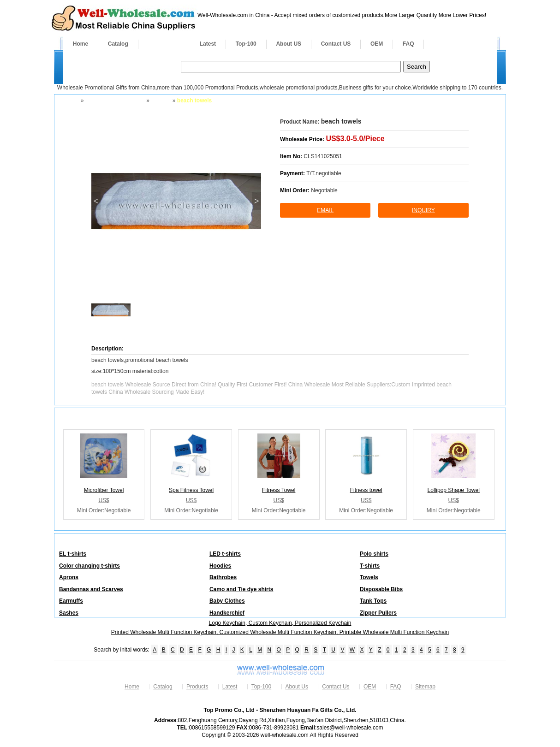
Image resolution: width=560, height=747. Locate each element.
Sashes (69, 613)
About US (289, 44)
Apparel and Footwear (114, 101)
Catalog (118, 44)
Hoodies (220, 566)
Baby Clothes (227, 601)
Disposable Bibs (381, 589)
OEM (377, 44)
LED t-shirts (225, 554)
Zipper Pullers (378, 613)
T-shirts (370, 566)
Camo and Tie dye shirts (241, 589)
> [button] (256, 201)
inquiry (423, 210)
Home (80, 44)
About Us (297, 687)
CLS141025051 (323, 156)
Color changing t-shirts (89, 566)
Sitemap (425, 687)
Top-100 (246, 44)
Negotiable (324, 190)
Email (325, 210)
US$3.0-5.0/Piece (355, 139)
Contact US (336, 44)
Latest (208, 44)
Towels (160, 101)
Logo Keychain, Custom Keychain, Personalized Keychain (280, 623)
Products (164, 44)
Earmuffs (71, 601)
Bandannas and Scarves (91, 589)
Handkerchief (227, 613)
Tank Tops (373, 601)
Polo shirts (374, 554)
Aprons (69, 577)
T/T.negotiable (324, 173)
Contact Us (336, 687)
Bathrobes (223, 577)
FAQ (408, 44)
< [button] (96, 201)
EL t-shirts (73, 554)
